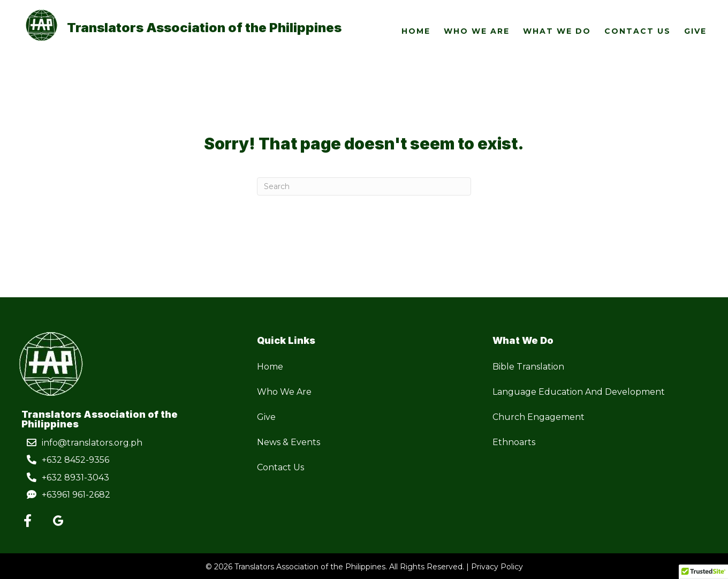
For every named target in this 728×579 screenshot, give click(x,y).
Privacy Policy (497, 567)
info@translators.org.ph (92, 443)
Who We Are (284, 392)
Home (270, 367)
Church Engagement (539, 417)
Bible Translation (528, 367)
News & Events (289, 442)
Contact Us (280, 467)
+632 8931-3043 (75, 478)
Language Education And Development (579, 392)
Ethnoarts (514, 442)
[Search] (364, 186)
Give (266, 417)
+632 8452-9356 (75, 460)
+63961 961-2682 (76, 495)
